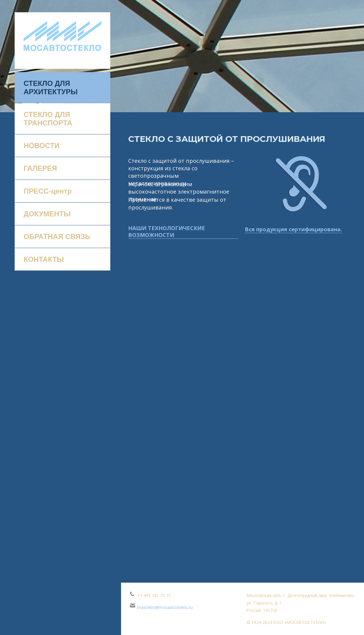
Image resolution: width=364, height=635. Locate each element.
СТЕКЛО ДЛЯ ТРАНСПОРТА (48, 119)
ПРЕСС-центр (48, 191)
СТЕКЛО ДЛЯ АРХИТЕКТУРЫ (51, 88)
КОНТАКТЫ (44, 259)
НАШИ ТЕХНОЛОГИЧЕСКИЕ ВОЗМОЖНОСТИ (167, 231)
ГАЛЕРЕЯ (40, 168)
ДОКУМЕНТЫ (47, 214)
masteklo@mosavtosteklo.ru (165, 607)
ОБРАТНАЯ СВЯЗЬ (57, 237)
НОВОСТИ (42, 146)
